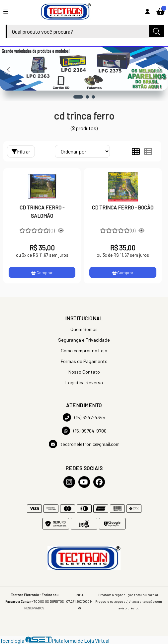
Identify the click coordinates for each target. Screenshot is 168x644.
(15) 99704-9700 (84, 431)
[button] (78, 97)
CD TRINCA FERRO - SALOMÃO (42, 211)
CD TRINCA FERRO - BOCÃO (123, 207)
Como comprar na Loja (84, 350)
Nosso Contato (84, 372)
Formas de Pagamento (84, 361)
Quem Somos (84, 329)
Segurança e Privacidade (84, 340)
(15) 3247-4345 (84, 417)
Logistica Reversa (84, 382)
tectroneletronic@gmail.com (84, 444)
